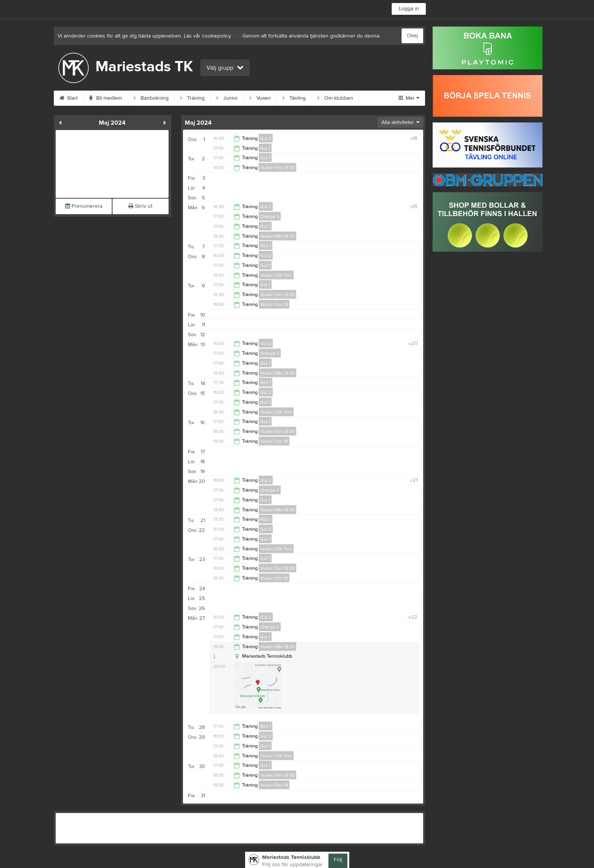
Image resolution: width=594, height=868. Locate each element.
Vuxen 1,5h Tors (276, 275)
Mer (409, 98)
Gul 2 (266, 138)
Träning (192, 98)
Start (69, 98)
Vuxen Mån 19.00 (277, 236)
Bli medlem (106, 98)
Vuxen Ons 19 (274, 304)
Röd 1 (266, 246)
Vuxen (260, 98)
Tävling (294, 98)
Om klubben (335, 98)
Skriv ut (140, 206)
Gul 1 (265, 148)
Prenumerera (84, 206)
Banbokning (151, 98)
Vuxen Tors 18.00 (277, 168)
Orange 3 (270, 216)
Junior (227, 98)
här (236, 36)
